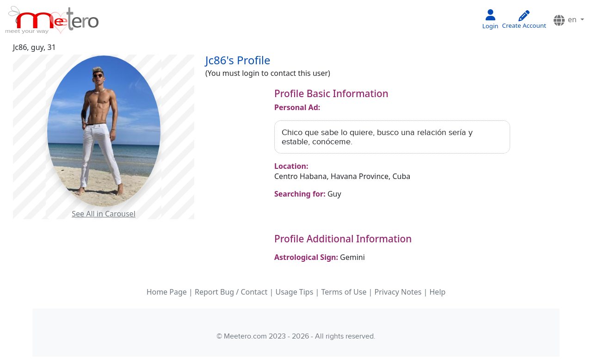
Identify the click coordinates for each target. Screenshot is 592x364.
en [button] (565, 20)
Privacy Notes (398, 292)
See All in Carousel (104, 214)
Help (438, 292)
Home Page (167, 292)
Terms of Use (344, 292)
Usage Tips (294, 292)
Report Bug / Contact (231, 292)
